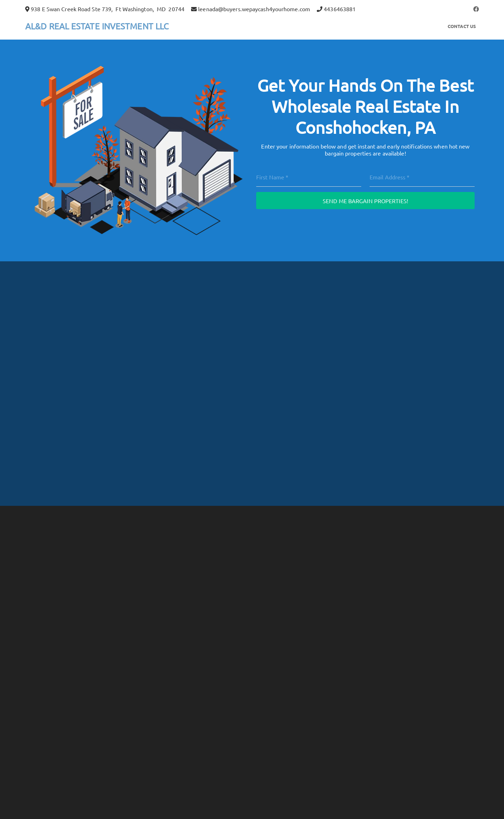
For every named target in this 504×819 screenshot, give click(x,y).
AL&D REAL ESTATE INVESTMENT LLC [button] (97, 26)
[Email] (422, 177)
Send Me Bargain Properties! (365, 201)
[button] (476, 9)
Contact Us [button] (462, 26)
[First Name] (309, 177)
